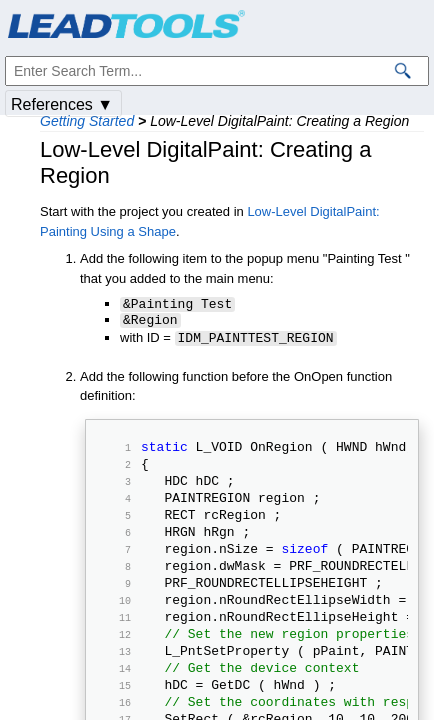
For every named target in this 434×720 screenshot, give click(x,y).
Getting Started (87, 121)
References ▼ (62, 104)
